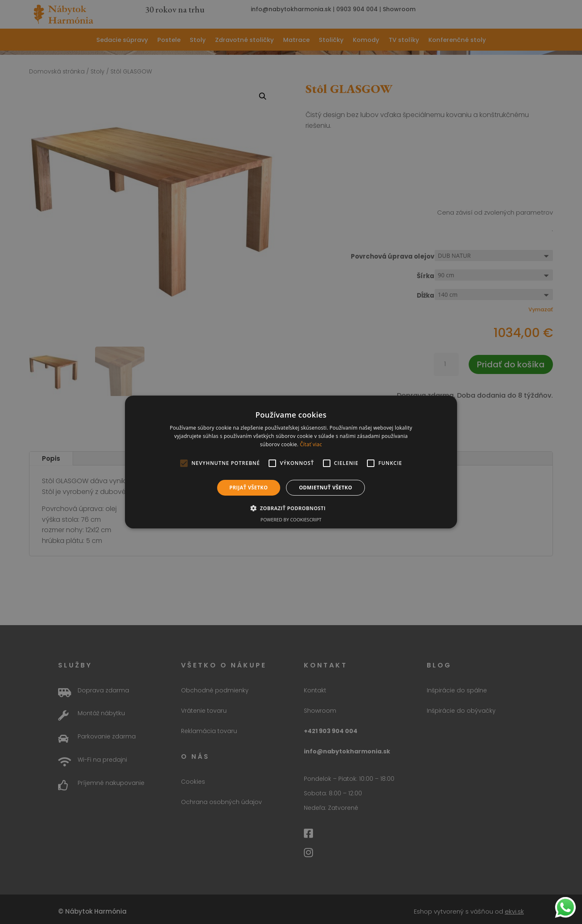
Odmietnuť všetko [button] (325, 488)
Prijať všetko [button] (249, 488)
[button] (291, 508)
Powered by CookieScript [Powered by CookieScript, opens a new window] (291, 519)
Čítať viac (311, 444)
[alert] (291, 462)
